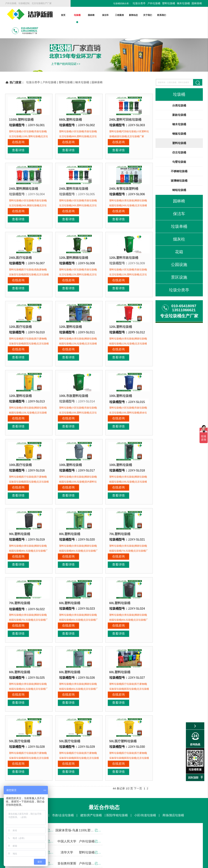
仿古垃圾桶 (179, 137)
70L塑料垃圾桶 (120, 470)
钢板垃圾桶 (179, 119)
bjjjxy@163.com (83, 841)
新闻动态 (133, 15)
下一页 (138, 692)
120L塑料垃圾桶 (70, 287)
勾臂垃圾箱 (179, 147)
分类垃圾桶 (179, 90)
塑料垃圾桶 (169, 3)
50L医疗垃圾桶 (20, 653)
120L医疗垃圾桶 (20, 287)
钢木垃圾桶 (183, 3)
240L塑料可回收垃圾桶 (125, 105)
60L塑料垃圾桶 (70, 531)
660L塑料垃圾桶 (70, 105)
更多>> (100, 817)
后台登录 (161, 863)
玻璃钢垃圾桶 (179, 165)
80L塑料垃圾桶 (70, 470)
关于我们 (147, 15)
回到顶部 (193, 778)
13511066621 (119, 787)
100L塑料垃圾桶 (121, 348)
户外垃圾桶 (154, 3)
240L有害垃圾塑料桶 (124, 165)
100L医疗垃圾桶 (20, 409)
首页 (63, 15)
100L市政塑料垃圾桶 (74, 348)
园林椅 (91, 15)
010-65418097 (87, 787)
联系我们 (161, 15)
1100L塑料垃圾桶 (21, 105)
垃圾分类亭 (139, 3)
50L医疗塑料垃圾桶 (123, 653)
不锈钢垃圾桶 (179, 156)
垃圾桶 (77, 15)
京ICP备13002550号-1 (139, 863)
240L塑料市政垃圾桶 (74, 165)
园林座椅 (197, 3)
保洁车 (105, 15)
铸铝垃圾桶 (179, 175)
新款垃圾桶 (179, 100)
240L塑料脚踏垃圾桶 (23, 165)
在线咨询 (18, 127)
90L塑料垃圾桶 (20, 470)
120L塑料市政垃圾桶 (124, 226)
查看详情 (39, 127)
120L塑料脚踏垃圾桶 (74, 226)
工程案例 (119, 15)
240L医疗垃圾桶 (20, 226)
